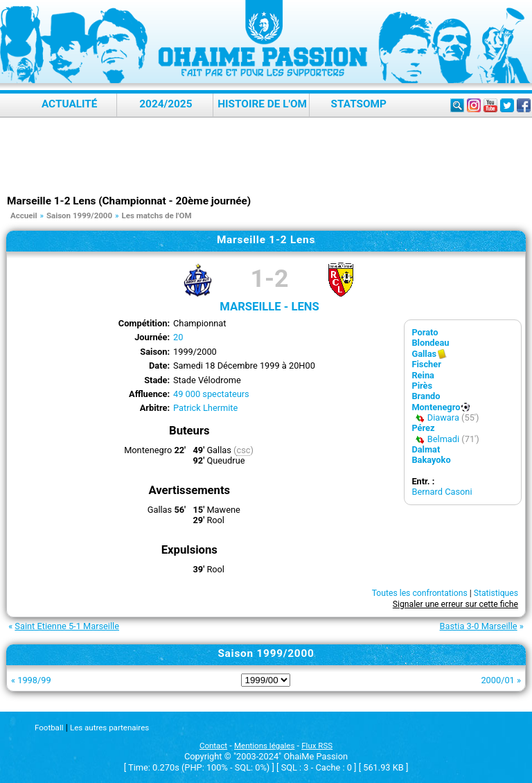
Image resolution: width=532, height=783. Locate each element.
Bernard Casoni (442, 492)
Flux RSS (317, 746)
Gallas (424, 354)
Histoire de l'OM (262, 104)
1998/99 (34, 680)
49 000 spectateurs (211, 394)
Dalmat (426, 449)
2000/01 (497, 680)
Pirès (422, 386)
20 (178, 337)
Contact (213, 746)
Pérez (423, 428)
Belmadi (443, 439)
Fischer (426, 364)
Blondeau (430, 343)
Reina (423, 375)
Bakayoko (431, 460)
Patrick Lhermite (205, 408)
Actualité (70, 104)
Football (49, 728)
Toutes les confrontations (420, 593)
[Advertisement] (266, 156)
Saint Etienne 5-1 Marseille (67, 626)
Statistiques (496, 593)
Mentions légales (264, 746)
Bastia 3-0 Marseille (479, 626)
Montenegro (436, 407)
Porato (425, 332)
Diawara (443, 417)
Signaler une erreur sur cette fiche (455, 604)
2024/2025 (166, 104)
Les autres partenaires (109, 728)
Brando (426, 396)
